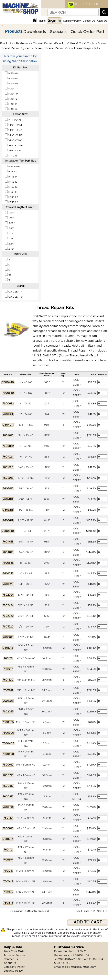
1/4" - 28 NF (26, 584)
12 (63, 382)
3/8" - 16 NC (26, 489)
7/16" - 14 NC (26, 499)
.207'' (47, 404)
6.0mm (47, 743)
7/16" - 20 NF (26, 616)
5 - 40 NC (26, 393)
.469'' (47, 478)
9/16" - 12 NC (26, 520)
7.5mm (47, 754)
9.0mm (47, 765)
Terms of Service (14, 955)
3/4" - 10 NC (26, 435)
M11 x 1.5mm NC (26, 659)
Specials (58, 32)
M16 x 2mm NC (26, 690)
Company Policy (72, 21)
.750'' (47, 510)
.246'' (47, 446)
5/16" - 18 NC (26, 478)
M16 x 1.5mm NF (26, 892)
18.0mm (47, 669)
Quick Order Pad (87, 32)
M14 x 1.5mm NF (26, 882)
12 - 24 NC (26, 414)
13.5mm (47, 797)
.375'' (47, 467)
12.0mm (47, 786)
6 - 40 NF (26, 531)
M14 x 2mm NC (26, 680)
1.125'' (47, 435)
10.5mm (47, 775)
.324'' (47, 414)
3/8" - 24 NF (26, 605)
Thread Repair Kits (87, 48)
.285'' (47, 457)
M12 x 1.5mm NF (26, 871)
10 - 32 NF (26, 574)
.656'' (47, 499)
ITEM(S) (81, 4)
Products (14, 31)
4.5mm (47, 722)
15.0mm (47, 648)
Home (42, 21)
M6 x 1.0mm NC (26, 765)
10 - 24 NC (26, 457)
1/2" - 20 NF (26, 627)
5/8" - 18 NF (26, 542)
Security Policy (13, 971)
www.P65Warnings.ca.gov (86, 936)
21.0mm (47, 680)
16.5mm (47, 659)
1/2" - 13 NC (26, 510)
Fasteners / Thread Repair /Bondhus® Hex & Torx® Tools (55, 44)
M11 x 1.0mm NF (26, 818)
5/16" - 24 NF (26, 595)
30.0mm (47, 712)
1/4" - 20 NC (26, 467)
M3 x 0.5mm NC (26, 722)
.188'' (47, 393)
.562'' (47, 489)
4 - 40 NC (26, 382)
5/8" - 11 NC (26, 425)
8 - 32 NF (26, 563)
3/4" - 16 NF (26, 552)
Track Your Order (15, 951)
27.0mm (47, 701)
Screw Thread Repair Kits (52, 48)
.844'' (47, 520)
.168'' (47, 382)
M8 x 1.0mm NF (26, 828)
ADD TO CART (88, 922)
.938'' (47, 425)
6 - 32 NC (26, 404)
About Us (102, 21)
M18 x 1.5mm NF (26, 903)
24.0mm (47, 690)
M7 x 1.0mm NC (26, 775)
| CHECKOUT (97, 4)
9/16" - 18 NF (26, 637)
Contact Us (89, 21)
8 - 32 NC (26, 446)
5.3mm (47, 733)
